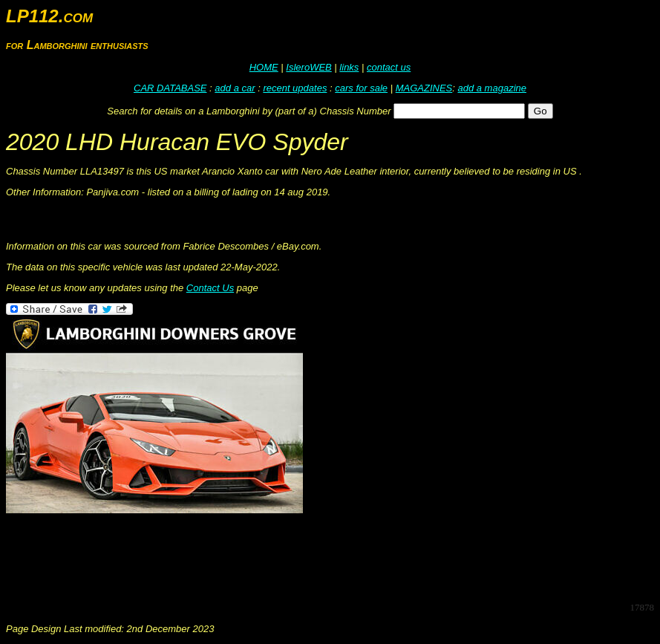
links (349, 67)
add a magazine (492, 88)
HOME (264, 67)
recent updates (295, 88)
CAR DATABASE (170, 88)
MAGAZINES (424, 88)
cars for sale (361, 88)
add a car (235, 88)
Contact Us (210, 288)
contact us (389, 67)
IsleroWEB (308, 67)
